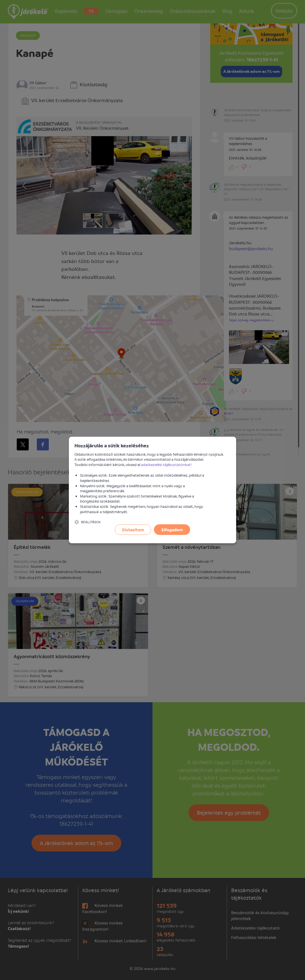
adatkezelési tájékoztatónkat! (166, 464)
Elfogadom (172, 530)
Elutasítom (133, 530)
